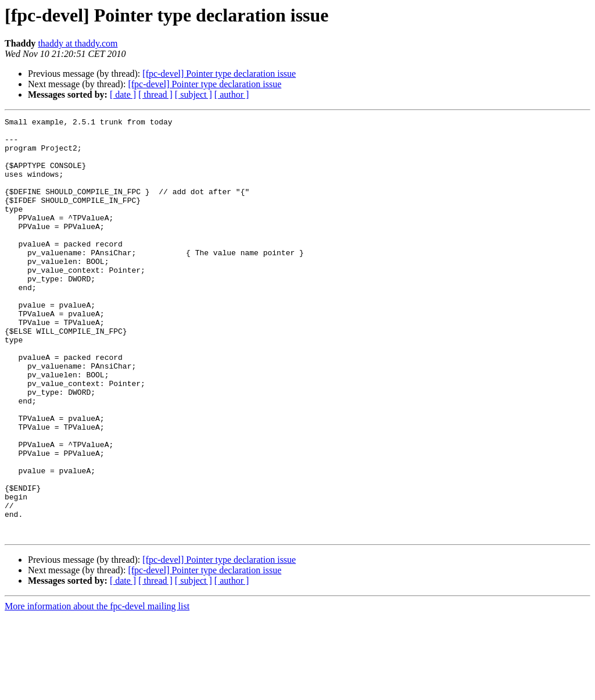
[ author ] (232, 94)
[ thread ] (155, 94)
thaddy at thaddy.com (78, 43)
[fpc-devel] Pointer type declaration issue (219, 74)
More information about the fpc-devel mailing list (97, 690)
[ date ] (123, 94)
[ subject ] (193, 94)
